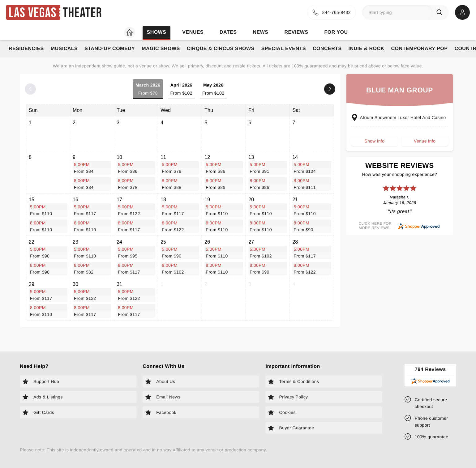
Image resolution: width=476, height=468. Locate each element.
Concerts (327, 49)
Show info (374, 141)
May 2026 (213, 89)
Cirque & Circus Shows (221, 49)
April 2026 (181, 89)
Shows (156, 32)
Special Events (284, 49)
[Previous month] (30, 89)
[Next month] (330, 89)
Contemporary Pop (420, 49)
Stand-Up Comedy (110, 49)
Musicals (64, 49)
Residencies (26, 49)
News (260, 32)
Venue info (425, 141)
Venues (193, 32)
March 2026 (148, 89)
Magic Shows (161, 49)
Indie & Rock (367, 49)
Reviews (296, 32)
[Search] (441, 12)
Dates (228, 32)
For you (336, 32)
